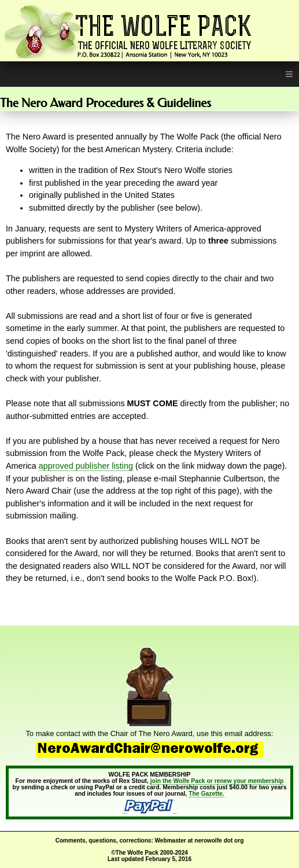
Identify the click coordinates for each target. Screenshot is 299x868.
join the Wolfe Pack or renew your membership (217, 781)
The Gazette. (206, 794)
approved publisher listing (86, 466)
